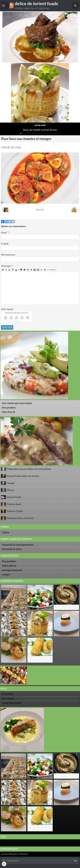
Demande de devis (12, 549)
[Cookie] (4, 864)
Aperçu (52, 270)
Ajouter (7, 327)
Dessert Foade (14, 497)
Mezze (10, 490)
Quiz (4, 842)
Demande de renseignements (18, 545)
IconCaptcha (16, 321)
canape (6, 575)
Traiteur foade (14, 504)
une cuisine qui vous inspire (17, 403)
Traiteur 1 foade (15, 511)
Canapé (11, 483)
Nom (4, 233)
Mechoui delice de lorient (20, 518)
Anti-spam (7, 309)
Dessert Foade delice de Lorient (23, 476)
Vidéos (6, 533)
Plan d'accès (9, 412)
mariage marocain (12, 570)
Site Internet (8, 255)
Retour (40, 210)
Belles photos (9, 566)
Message (6, 266)
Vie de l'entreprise (12, 703)
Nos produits (9, 408)
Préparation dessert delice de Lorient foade (29, 469)
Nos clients (8, 699)
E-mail (5, 244)
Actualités (7, 694)
